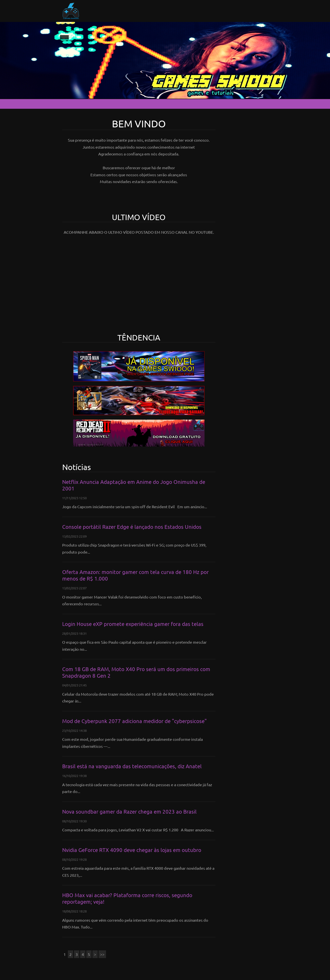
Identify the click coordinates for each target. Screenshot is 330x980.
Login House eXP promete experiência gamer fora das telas (133, 624)
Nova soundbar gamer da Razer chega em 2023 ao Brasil (129, 812)
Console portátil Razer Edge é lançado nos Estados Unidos (132, 527)
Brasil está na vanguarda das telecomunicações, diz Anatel (132, 766)
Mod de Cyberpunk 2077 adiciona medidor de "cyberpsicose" (134, 721)
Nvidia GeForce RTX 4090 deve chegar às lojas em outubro (132, 850)
